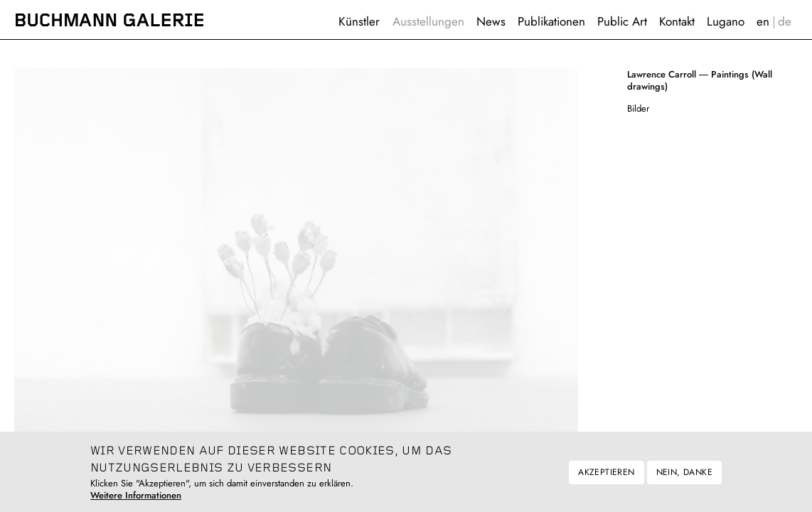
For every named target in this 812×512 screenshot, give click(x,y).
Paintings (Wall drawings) (700, 81)
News (491, 21)
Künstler (359, 21)
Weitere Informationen (136, 502)
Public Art (622, 21)
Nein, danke (684, 479)
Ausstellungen (428, 21)
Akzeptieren (606, 479)
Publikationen (551, 21)
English (763, 22)
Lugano (726, 21)
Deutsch (785, 22)
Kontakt (677, 21)
